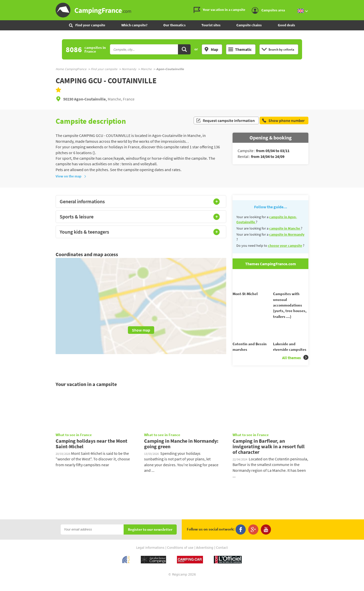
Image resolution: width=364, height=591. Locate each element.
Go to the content (360, 4)
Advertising (205, 557)
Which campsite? (134, 25)
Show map (141, 330)
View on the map (71, 176)
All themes (295, 366)
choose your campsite (285, 246)
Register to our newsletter (150, 539)
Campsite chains (249, 25)
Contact (222, 557)
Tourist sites (211, 25)
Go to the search (363, 4)
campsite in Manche (285, 228)
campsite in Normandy (287, 234)
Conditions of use (180, 557)
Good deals (286, 25)
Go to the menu (358, 4)
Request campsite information (225, 121)
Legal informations (150, 557)
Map (211, 49)
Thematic (240, 49)
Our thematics (174, 25)
